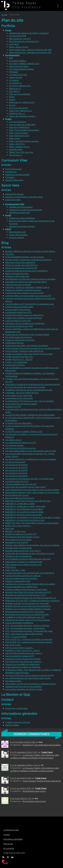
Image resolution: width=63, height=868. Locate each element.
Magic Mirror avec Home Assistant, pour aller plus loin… (28, 501)
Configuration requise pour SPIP (18, 312)
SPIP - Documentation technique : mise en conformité (27, 625)
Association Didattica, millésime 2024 (24, 64)
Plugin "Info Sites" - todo (15, 570)
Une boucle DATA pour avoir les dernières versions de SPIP (30, 675)
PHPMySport (11, 567)
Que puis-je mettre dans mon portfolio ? (21, 578)
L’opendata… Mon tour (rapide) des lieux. (22, 393)
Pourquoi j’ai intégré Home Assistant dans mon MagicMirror (30, 573)
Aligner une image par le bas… (17, 273)
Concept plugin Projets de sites (18, 310)
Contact (7, 700)
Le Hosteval (14, 80)
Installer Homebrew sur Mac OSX (19, 357)
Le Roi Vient (14, 44)
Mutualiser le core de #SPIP (17, 542)
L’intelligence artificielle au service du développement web (29, 390)
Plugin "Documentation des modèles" (24, 130)
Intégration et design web (19, 212)
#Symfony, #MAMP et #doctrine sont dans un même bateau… (31, 251)
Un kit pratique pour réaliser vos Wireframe (23, 667)
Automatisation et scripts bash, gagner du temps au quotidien (30, 279)
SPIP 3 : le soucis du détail (16, 637)
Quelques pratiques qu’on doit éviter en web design (26, 589)
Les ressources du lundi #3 (16, 467)
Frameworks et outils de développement (25, 210)
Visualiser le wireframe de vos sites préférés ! (24, 686)
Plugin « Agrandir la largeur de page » (24, 141)
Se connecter (9, 848)
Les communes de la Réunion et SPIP (21, 443)
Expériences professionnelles (17, 175)
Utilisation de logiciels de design (22, 226)
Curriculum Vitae (14, 160)
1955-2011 (10, 254)
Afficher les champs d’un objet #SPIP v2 (21, 265)
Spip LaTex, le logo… (13, 645)
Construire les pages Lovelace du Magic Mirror (24, 315)
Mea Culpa (10, 528)
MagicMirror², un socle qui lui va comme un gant (25, 520)
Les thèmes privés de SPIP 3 (17, 481)
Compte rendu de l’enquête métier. (19, 307)
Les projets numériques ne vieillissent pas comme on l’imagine (31, 459)
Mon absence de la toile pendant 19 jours (22, 537)
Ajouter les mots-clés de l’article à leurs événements (26, 271)
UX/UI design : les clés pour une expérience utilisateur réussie (30, 684)
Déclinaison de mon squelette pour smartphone (25, 323)
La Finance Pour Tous (18, 75)
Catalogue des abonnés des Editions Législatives (29, 33)
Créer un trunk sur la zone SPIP (18, 321)
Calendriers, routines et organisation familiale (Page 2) (27, 287)
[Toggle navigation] (58, 5)
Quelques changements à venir (18, 581)
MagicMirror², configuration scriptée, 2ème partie (25, 506)
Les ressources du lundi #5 (16, 473)
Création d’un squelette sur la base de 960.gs (24, 318)
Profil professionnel (13, 169)
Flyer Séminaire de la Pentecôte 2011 (24, 41)
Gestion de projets (13, 200)
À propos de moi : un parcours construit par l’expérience (28, 260)
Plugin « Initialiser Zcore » (19, 147)
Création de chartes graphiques (22, 218)
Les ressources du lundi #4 (16, 470)
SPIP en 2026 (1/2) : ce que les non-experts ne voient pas (29, 639)
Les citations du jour (13, 440)
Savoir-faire (10, 185)
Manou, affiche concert (18, 47)
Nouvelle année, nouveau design (19, 548)
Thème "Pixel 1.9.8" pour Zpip (21, 152)
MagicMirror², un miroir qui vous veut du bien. (24, 515)
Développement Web (15, 204)
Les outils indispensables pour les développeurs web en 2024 (30, 451)
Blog (5, 243)
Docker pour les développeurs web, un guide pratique (27, 334)
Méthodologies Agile (17, 232)
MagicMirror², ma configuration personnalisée (24, 509)
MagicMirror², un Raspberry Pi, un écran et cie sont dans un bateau (33, 517)
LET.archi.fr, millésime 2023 (20, 86)
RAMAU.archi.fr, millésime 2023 (22, 102)
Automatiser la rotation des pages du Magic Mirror (26, 282)
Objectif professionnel (14, 180)
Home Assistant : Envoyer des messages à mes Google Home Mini (33, 348)
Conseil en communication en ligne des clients (24, 197)
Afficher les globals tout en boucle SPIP (21, 268)
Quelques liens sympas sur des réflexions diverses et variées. (30, 584)
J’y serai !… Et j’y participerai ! (16, 362)
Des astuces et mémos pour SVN (19, 326)
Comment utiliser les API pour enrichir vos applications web (29, 304)
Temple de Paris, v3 (17, 113)
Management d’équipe (14, 194)
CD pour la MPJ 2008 (17, 36)
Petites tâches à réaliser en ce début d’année (24, 562)
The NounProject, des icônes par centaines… (24, 662)
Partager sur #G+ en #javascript (18, 556)
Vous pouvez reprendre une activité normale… (24, 689)
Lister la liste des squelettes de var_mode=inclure (25, 487)
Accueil (4, 15)
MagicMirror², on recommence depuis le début (24, 512)
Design (8, 30)
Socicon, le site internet (18, 108)
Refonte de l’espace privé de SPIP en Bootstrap (25, 612)
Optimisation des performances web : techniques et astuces (30, 553)
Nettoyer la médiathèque (19, 127)
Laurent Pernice (15, 77)
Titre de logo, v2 (15, 155)
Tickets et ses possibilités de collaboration (22, 664)
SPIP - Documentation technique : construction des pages (29, 631)
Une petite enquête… (14, 681)
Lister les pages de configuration (22, 124)
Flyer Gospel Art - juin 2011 (20, 39)
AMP (11, 58)
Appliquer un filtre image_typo (17, 276)
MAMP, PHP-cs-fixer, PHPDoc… (18, 526)
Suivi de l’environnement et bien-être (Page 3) (24, 653)
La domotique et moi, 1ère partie (19, 395)
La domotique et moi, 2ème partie (19, 398)
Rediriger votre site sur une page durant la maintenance (28, 606)
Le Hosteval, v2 (15, 83)
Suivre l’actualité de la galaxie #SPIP (20, 656)
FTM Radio (13, 72)
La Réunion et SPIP (13, 407)
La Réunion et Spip (16, 694)
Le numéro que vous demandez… (19, 423)
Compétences (11, 172)
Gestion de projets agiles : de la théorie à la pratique (27, 346)
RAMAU (12, 100)
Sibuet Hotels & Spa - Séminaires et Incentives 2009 (30, 52)
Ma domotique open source (17, 495)
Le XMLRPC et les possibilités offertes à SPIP (24, 431)
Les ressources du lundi (15, 462)
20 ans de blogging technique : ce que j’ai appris (25, 257)
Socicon (12, 105)
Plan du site (8, 844)
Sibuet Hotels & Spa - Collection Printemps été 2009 (30, 50)
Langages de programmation (21, 207)
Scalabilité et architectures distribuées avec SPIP (25, 617)
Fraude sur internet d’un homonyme (20, 340)
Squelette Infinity (16, 149)
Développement (12, 55)
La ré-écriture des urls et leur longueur (21, 404)
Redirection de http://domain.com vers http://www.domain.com (31, 598)
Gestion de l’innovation (18, 235)
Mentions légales (12, 725)
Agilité (8, 229)
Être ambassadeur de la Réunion (19, 337)
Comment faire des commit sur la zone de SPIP (25, 293)
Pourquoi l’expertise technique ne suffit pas (23, 576)
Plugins (8, 119)
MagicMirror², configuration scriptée (20, 504)
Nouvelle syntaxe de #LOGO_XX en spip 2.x (23, 551)
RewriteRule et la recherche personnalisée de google (27, 614)
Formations (10, 177)
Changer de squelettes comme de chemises (23, 290)
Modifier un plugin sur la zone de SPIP (21, 534)
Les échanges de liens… (15, 445)
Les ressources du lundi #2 (16, 465)
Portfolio (8, 26)
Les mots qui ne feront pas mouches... (21, 448)
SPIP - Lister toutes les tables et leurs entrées (24, 634)
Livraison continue (16, 237)
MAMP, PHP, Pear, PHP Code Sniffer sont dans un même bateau (32, 523)
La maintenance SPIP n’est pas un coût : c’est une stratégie (29, 401)
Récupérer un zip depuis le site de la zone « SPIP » (26, 595)
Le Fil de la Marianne (17, 122)
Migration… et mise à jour (16, 531)
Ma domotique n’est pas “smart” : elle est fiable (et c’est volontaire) (32, 492)
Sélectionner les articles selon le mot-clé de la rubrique (28, 620)
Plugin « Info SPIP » (17, 144)
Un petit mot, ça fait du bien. (17, 708)
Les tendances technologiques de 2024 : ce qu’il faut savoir (29, 479)
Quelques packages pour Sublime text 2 (21, 587)
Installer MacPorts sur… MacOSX (19, 359)
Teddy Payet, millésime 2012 (20, 111)
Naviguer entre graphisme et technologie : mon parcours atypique (32, 545)
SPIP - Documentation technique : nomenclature (25, 628)
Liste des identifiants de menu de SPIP (21, 484)
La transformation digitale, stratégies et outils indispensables (30, 415)
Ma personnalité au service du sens (20, 498)
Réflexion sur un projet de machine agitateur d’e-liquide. (28, 609)
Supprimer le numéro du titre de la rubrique (23, 659)
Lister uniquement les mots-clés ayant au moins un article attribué (32, 490)
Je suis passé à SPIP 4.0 (15, 365)
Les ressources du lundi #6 (16, 476)
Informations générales (19, 714)
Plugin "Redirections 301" (19, 136)
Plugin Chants (14, 138)
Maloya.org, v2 (15, 88)
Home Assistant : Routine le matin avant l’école (24, 351)
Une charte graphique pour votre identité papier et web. (28, 678)
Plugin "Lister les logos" (18, 133)
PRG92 (12, 97)
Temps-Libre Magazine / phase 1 (22, 116)
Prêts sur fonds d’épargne (20, 94)
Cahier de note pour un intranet (18, 285)
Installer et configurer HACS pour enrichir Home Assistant (29, 354)
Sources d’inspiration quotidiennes (19, 623)
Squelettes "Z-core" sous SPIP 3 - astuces (22, 650)
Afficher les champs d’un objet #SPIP (20, 262)
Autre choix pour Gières (19, 66)
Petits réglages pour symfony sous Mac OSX (23, 565)
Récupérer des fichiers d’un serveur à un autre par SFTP (28, 592)
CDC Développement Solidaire (21, 69)
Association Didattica (18, 61)
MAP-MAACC (14, 91)
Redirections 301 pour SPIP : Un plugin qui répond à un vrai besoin (32, 601)
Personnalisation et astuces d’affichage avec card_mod (28, 559)
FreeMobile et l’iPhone (14, 343)
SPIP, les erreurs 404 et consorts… (19, 648)
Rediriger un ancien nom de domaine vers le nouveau (27, 603)
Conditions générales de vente (18, 722)
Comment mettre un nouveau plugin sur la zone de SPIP (28, 296)
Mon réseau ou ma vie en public (18, 540)
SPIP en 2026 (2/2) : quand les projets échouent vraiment (29, 642)
